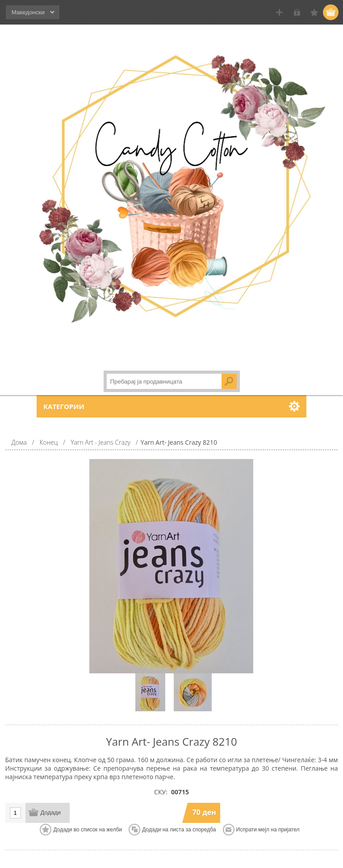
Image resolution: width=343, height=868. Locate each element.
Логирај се (297, 12)
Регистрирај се (279, 12)
